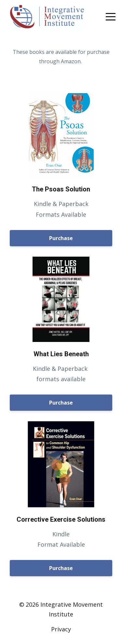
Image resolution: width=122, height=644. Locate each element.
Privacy (61, 629)
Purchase (61, 238)
